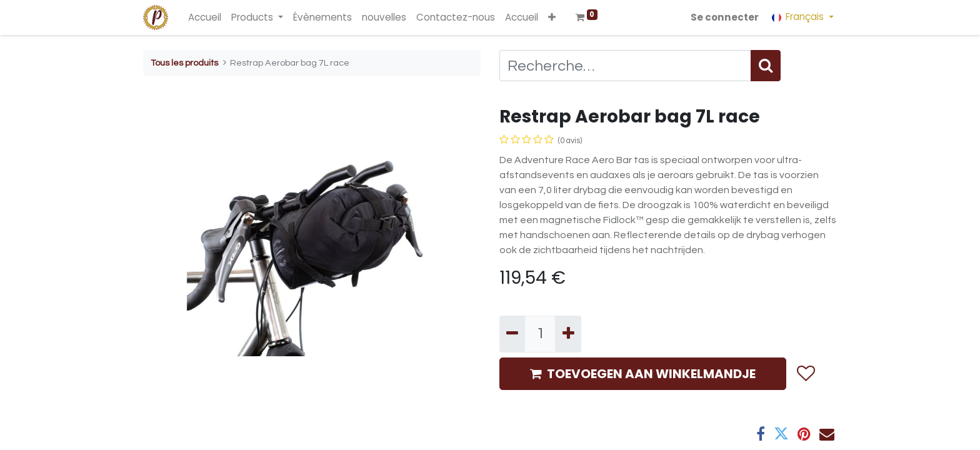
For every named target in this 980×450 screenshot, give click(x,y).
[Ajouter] (568, 334)
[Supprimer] (512, 334)
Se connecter (725, 17)
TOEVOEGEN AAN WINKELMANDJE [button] (643, 374)
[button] (552, 18)
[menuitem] (205, 18)
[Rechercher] (766, 66)
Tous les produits (184, 63)
